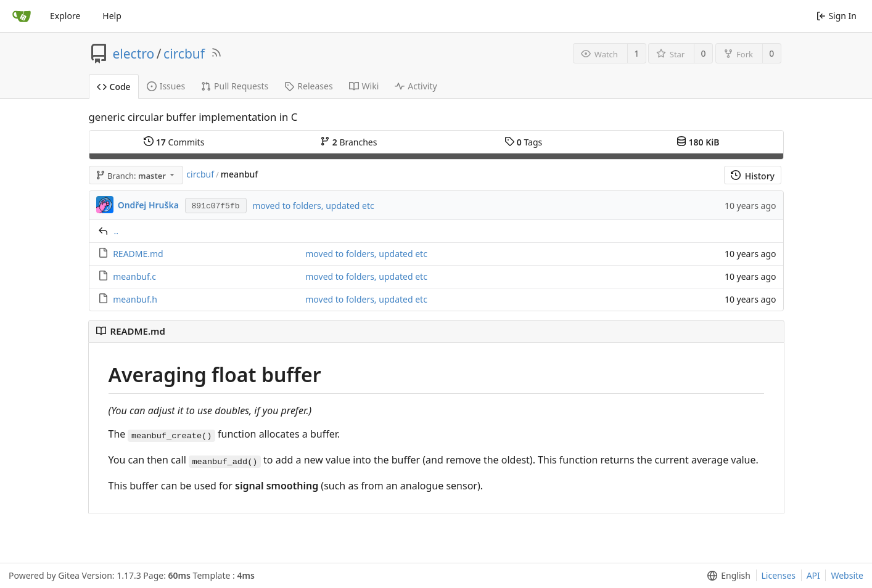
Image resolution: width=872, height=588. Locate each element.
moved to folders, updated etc (313, 206)
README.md (138, 254)
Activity (416, 86)
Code (114, 87)
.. (117, 231)
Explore (65, 16)
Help (112, 16)
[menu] (726, 576)
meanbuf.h (135, 299)
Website (847, 575)
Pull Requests (235, 86)
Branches (348, 142)
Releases (308, 86)
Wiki (364, 86)
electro (134, 54)
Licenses (779, 575)
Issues (166, 86)
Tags (523, 142)
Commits (174, 142)
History (753, 176)
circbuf (184, 54)
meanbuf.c (134, 276)
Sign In (837, 16)
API (813, 575)
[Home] (22, 16)
